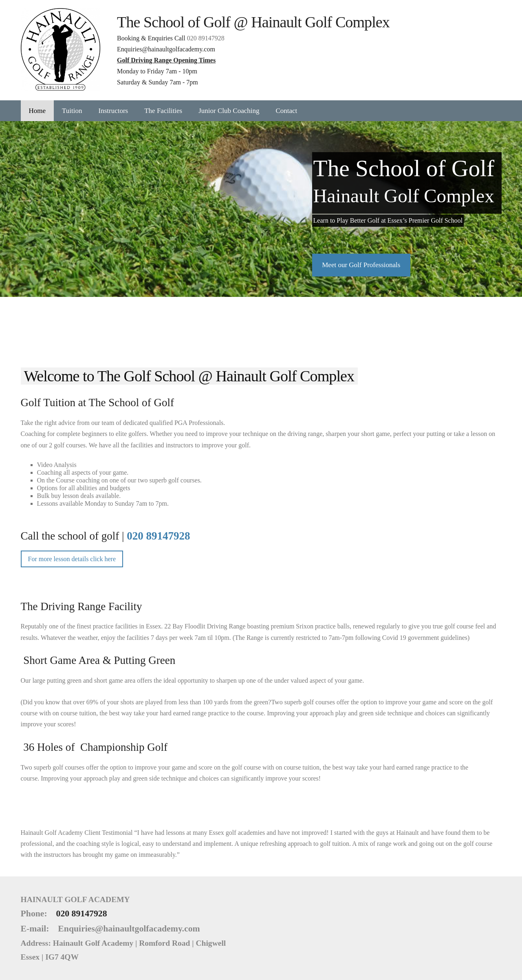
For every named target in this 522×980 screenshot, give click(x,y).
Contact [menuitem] (286, 111)
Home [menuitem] (37, 111)
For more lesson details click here (72, 559)
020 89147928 (206, 38)
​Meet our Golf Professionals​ (361, 265)
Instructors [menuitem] (113, 111)
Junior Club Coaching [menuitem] (229, 111)
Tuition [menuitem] (72, 111)
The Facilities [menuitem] (163, 111)
